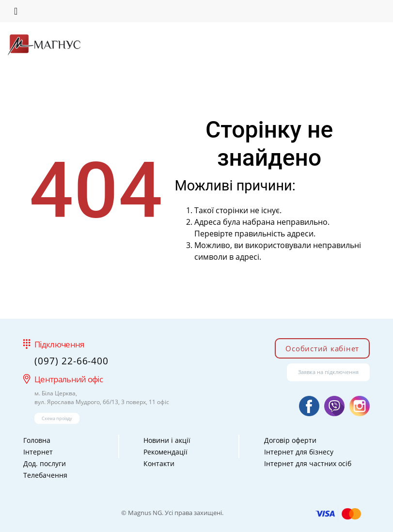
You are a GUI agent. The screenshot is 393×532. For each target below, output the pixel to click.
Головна (37, 440)
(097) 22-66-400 (71, 361)
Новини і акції (167, 440)
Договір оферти (290, 440)
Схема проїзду (57, 418)
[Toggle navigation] (16, 11)
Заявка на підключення (328, 372)
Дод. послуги (45, 463)
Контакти (159, 463)
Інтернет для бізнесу (299, 452)
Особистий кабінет (322, 348)
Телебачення (45, 475)
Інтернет (38, 452)
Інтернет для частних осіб (308, 463)
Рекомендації (165, 452)
